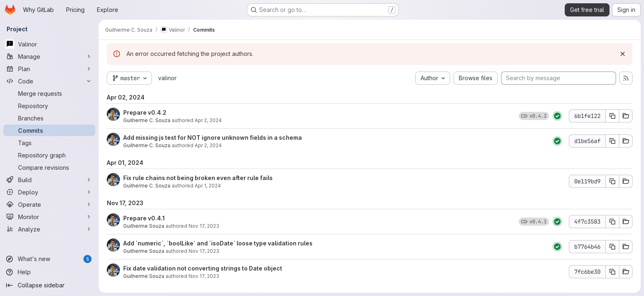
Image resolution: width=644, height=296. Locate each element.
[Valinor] (49, 44)
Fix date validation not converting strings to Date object (203, 268)
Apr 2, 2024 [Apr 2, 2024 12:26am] (208, 120)
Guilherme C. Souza (147, 120)
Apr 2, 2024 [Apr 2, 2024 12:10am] (208, 145)
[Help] (49, 272)
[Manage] (49, 56)
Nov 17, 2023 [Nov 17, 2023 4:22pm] (204, 276)
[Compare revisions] (49, 167)
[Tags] (49, 143)
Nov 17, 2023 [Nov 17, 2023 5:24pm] (204, 226)
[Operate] (49, 204)
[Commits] (49, 130)
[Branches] (49, 118)
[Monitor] (49, 217)
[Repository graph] (49, 155)
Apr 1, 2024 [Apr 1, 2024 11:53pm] (208, 186)
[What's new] (49, 259)
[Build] (49, 180)
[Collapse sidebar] (49, 285)
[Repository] (49, 106)
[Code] (49, 81)
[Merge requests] (49, 93)
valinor (167, 78)
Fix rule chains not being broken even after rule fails (198, 178)
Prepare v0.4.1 (144, 218)
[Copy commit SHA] (612, 116)
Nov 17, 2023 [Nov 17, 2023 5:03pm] (204, 251)
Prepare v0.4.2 (145, 112)
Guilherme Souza (144, 226)
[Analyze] (49, 229)
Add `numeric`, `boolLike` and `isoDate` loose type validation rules (218, 243)
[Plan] (49, 69)
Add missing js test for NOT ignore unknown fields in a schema (213, 138)
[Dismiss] (623, 54)
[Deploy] (49, 192)
